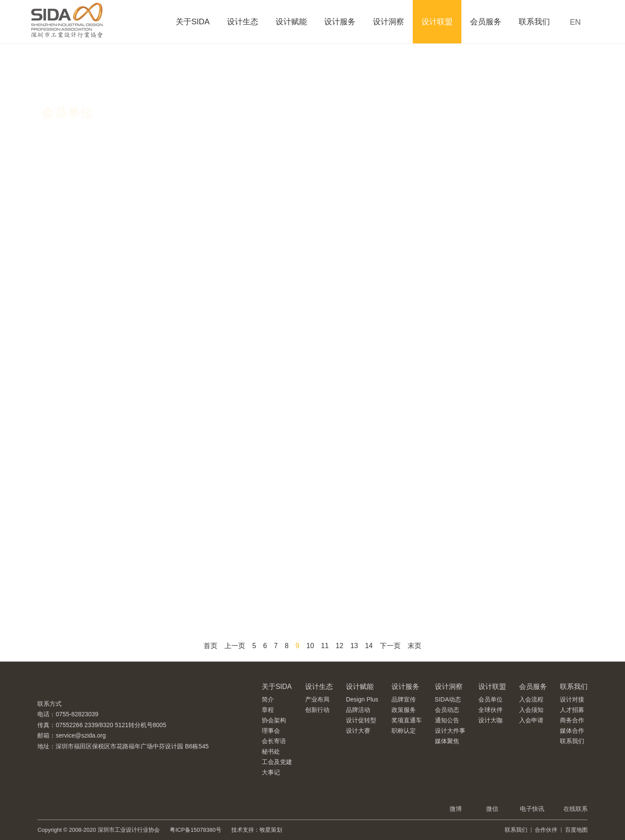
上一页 (235, 646)
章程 (268, 710)
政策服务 (404, 710)
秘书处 (271, 751)
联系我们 (534, 22)
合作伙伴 (546, 830)
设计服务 (340, 22)
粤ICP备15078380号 (196, 830)
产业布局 (317, 699)
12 (339, 646)
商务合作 (572, 720)
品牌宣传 (404, 699)
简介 (268, 699)
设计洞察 (388, 22)
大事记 (271, 772)
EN (575, 22)
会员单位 (490, 699)
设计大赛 (358, 731)
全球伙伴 (490, 710)
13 (354, 646)
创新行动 (317, 710)
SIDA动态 (448, 699)
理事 (191, 139)
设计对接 (572, 699)
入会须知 (531, 710)
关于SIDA (193, 22)
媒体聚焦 (447, 741)
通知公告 (447, 720)
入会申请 (531, 720)
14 (369, 646)
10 (310, 646)
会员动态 (447, 710)
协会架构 (274, 720)
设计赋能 (291, 22)
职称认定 (404, 731)
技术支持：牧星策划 (257, 830)
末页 (414, 646)
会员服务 (486, 22)
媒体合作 (572, 731)
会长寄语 (274, 741)
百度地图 (576, 830)
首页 (211, 646)
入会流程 (531, 699)
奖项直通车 (407, 720)
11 (325, 646)
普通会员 (240, 139)
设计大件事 (450, 731)
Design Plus (362, 699)
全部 (58, 139)
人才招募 (572, 710)
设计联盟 (437, 22)
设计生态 (243, 22)
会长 (100, 139)
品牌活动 (358, 710)
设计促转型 (361, 720)
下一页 (390, 646)
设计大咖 (490, 720)
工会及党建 (277, 762)
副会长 (145, 139)
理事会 (271, 731)
